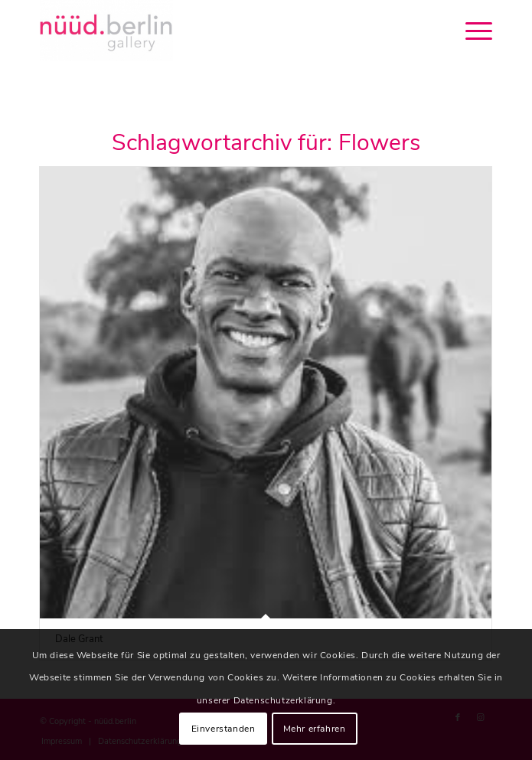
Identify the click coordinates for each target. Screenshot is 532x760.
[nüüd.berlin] (221, 31)
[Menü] (471, 31)
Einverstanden (224, 729)
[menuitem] (471, 31)
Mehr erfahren (315, 729)
